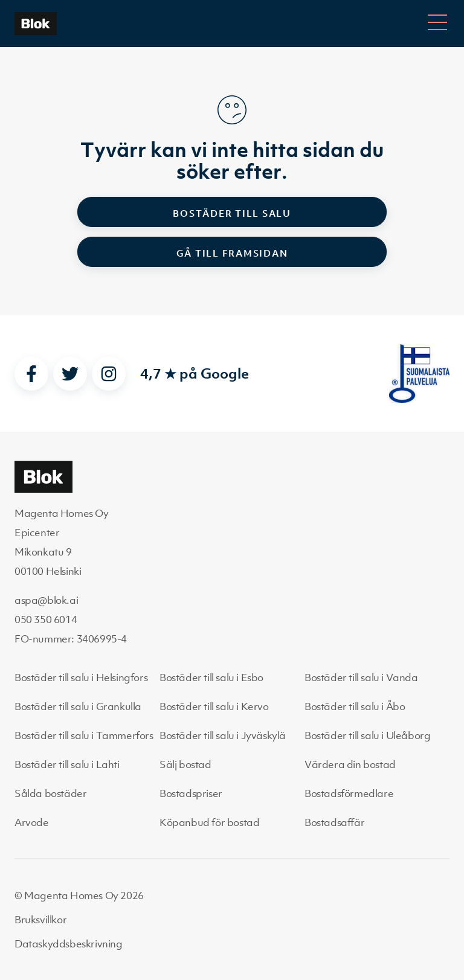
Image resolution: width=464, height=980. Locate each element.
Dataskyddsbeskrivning (69, 944)
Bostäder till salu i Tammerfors (84, 735)
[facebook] (31, 374)
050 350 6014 (46, 620)
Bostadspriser (191, 793)
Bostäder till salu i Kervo (214, 706)
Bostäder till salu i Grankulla (78, 706)
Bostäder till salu (232, 213)
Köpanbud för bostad (209, 822)
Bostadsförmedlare (349, 793)
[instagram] (109, 374)
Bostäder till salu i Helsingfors (81, 677)
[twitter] (70, 374)
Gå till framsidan (232, 253)
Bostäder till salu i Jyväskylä (223, 735)
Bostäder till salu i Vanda (361, 677)
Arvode (32, 822)
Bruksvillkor (40, 920)
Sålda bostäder (50, 793)
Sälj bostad (185, 764)
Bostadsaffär (334, 822)
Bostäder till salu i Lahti (67, 764)
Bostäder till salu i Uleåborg (367, 735)
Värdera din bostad (350, 764)
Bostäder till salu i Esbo (211, 677)
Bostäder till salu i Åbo (355, 706)
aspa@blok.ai (46, 600)
